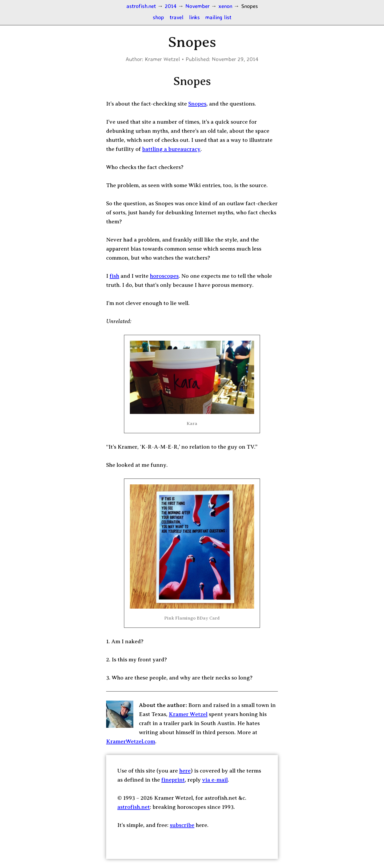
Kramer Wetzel (188, 714)
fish (114, 276)
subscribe (182, 825)
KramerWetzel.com (131, 741)
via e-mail (215, 780)
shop (158, 17)
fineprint (173, 780)
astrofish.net (134, 807)
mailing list (218, 17)
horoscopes (164, 276)
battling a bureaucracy (171, 149)
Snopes (197, 104)
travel (177, 17)
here (185, 771)
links (194, 17)
